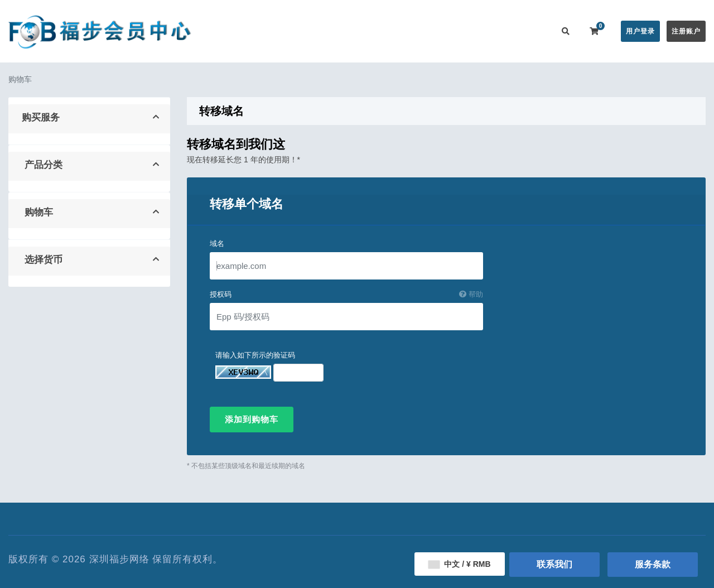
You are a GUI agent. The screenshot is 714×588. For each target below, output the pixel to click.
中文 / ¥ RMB (459, 564)
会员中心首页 (244, 31)
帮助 (471, 294)
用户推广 (484, 31)
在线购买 (298, 31)
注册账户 (686, 31)
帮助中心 (395, 31)
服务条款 (653, 564)
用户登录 (640, 31)
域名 (217, 244)
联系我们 (529, 31)
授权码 (346, 295)
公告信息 (350, 31)
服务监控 (440, 31)
